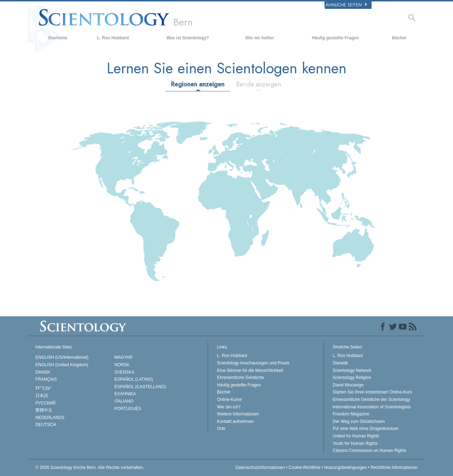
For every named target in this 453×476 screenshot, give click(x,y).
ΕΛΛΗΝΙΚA (125, 394)
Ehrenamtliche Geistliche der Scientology (371, 399)
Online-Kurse (229, 399)
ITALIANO (124, 401)
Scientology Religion (352, 378)
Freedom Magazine (351, 414)
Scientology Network (352, 370)
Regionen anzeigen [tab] (198, 84)
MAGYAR (123, 357)
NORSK (122, 365)
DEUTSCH (46, 425)
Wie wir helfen (260, 38)
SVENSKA (124, 372)
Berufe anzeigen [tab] (259, 84)
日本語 (42, 396)
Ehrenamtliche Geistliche (240, 378)
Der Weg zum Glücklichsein (359, 421)
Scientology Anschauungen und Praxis (253, 363)
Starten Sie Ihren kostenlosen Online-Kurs (372, 392)
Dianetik (340, 363)
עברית (43, 388)
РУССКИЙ (45, 403)
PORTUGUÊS (128, 409)
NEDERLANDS (50, 418)
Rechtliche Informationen (394, 467)
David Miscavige (348, 385)
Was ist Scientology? (188, 38)
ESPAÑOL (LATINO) (134, 379)
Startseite (58, 38)
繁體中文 (44, 410)
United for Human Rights (356, 436)
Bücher (399, 38)
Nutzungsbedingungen (345, 467)
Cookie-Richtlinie (304, 467)
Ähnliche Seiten (346, 5)
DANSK (43, 372)
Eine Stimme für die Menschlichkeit (250, 370)
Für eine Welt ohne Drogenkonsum (366, 429)
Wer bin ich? (229, 407)
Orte (221, 429)
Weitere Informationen (238, 414)
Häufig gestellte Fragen (335, 38)
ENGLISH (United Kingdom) (62, 365)
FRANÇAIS (46, 379)
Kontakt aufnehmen (235, 421)
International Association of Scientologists (372, 407)
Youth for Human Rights (355, 443)
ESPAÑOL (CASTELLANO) (140, 387)
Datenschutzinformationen (260, 467)
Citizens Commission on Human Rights (369, 450)
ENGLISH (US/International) (62, 357)
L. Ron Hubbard (113, 38)
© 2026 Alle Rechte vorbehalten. (90, 467)
